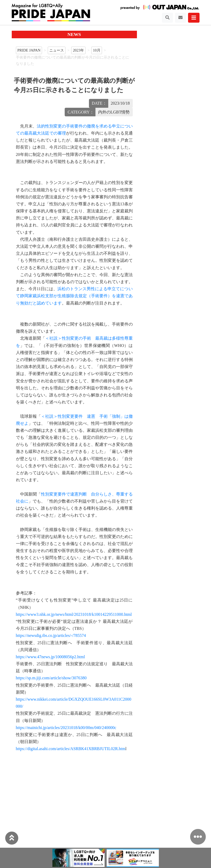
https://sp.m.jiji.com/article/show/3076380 (51, 678)
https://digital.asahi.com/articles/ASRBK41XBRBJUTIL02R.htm (71, 749)
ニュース (57, 50)
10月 (97, 50)
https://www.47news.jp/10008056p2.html (50, 657)
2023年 (78, 50)
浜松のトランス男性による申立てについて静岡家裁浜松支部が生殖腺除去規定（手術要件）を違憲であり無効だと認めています (74, 296)
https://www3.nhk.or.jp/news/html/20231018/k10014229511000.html (74, 614)
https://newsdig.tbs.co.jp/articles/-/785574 (51, 635)
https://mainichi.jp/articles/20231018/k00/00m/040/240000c (66, 728)
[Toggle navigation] (167, 18)
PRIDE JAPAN (29, 50)
